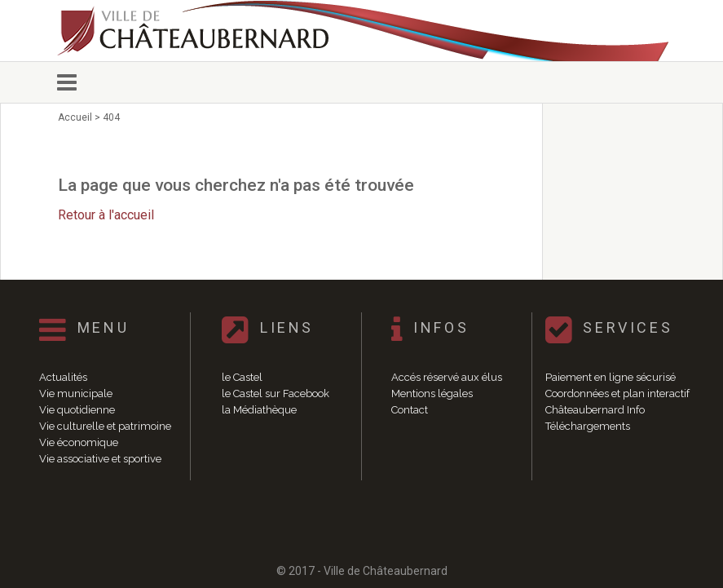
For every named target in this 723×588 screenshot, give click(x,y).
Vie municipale (76, 393)
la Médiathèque (259, 410)
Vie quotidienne (77, 410)
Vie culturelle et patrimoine (105, 426)
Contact (410, 410)
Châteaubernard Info (595, 410)
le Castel (242, 377)
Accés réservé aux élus (447, 377)
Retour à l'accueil (106, 215)
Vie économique (79, 442)
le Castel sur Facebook (276, 393)
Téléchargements (588, 426)
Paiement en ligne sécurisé (611, 377)
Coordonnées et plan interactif (617, 393)
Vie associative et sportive (100, 459)
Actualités (63, 377)
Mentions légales (432, 393)
